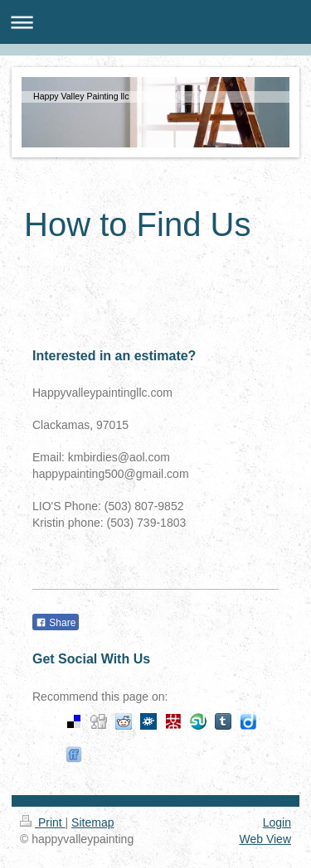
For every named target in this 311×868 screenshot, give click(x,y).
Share (56, 623)
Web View (265, 839)
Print (43, 822)
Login (277, 822)
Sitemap (92, 822)
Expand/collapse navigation (155, 22)
